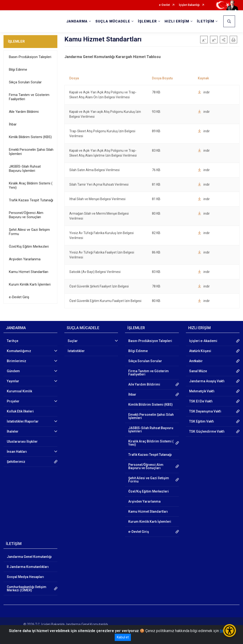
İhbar (13, 124)
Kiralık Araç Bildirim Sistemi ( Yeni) (31, 185)
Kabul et (123, 637)
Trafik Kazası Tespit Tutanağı (31, 200)
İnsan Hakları (17, 452)
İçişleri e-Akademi (203, 341)
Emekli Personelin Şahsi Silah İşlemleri (31, 152)
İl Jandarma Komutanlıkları (28, 567)
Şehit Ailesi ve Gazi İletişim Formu (29, 232)
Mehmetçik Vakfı (202, 391)
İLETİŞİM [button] (206, 21)
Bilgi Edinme (18, 70)
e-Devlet (164, 5)
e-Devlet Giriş (19, 297)
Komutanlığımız (19, 351)
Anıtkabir (196, 361)
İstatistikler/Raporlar (23, 421)
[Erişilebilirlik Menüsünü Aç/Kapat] (230, 631)
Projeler (13, 401)
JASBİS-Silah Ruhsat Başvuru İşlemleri (25, 169)
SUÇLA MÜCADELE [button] (113, 21)
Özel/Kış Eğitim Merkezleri (29, 247)
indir (204, 92)
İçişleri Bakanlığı (189, 5)
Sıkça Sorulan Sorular (25, 82)
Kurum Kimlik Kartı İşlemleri (30, 284)
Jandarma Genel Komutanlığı (29, 557)
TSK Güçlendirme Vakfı (207, 431)
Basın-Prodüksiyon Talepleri (30, 57)
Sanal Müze (198, 371)
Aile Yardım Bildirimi (24, 112)
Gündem (13, 371)
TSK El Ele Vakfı (201, 401)
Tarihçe (13, 341)
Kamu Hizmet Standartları (29, 272)
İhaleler (13, 431)
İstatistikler (76, 351)
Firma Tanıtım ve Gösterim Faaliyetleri (29, 97)
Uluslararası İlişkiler (22, 442)
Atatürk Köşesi (200, 351)
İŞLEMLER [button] (147, 21)
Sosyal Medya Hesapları (25, 577)
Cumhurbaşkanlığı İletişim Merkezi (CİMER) (27, 589)
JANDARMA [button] (77, 21)
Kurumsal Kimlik (19, 391)
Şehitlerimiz (16, 462)
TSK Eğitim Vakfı (202, 421)
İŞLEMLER (16, 41)
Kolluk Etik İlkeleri (20, 411)
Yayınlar (13, 381)
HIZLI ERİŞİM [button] (177, 21)
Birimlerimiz (17, 361)
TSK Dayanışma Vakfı (205, 411)
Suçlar (73, 341)
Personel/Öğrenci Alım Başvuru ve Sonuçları (26, 215)
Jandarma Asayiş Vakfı (207, 381)
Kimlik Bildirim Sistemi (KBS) (30, 137)
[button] (224, 40)
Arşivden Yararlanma (25, 259)
